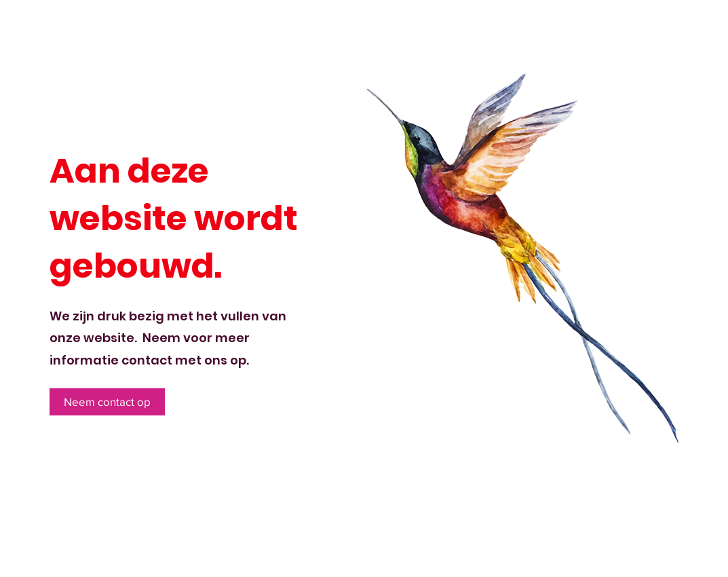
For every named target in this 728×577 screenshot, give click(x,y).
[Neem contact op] (107, 402)
